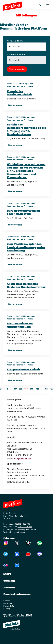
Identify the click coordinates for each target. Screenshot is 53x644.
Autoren (9, 587)
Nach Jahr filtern (15, 41)
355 (46, 389)
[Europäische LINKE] (18, 615)
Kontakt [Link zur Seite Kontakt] (7, 601)
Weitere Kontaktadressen (14, 532)
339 (26, 389)
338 (21, 389)
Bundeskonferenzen (17, 594)
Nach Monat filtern (16, 54)
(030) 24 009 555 (25, 527)
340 (32, 389)
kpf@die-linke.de (22, 458)
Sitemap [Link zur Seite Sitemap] (7, 609)
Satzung (9, 581)
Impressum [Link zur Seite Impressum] (8, 603)
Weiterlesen (15, 105)
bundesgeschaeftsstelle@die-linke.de (20, 529)
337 (15, 389)
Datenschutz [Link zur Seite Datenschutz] (9, 606)
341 (37, 389)
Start (7, 574)
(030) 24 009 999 (23, 524)
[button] (48, 5)
